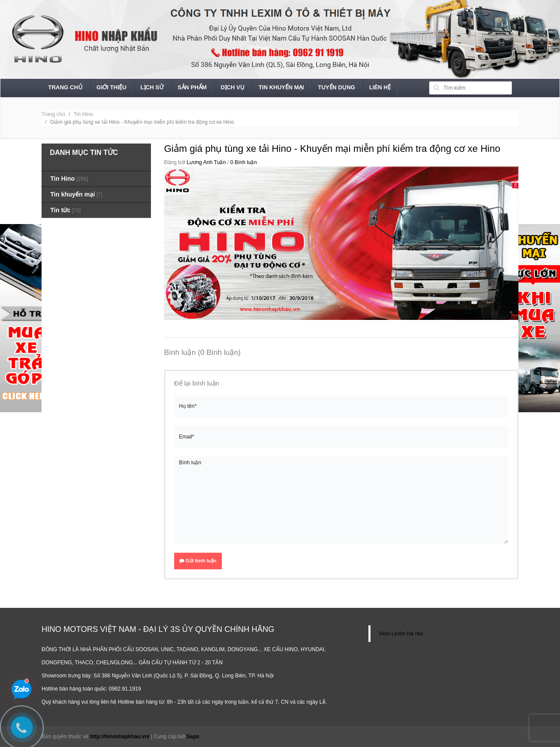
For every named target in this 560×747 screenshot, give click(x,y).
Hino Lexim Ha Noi (401, 634)
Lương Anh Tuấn (206, 162)
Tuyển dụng (337, 87)
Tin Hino (83, 114)
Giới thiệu (112, 87)
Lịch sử (152, 87)
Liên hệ (380, 87)
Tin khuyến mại (281, 87)
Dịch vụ (232, 87)
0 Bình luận (243, 162)
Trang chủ (65, 87)
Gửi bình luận (198, 561)
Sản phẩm (192, 87)
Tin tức (60, 210)
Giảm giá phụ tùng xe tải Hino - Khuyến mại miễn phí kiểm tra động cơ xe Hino (332, 149)
